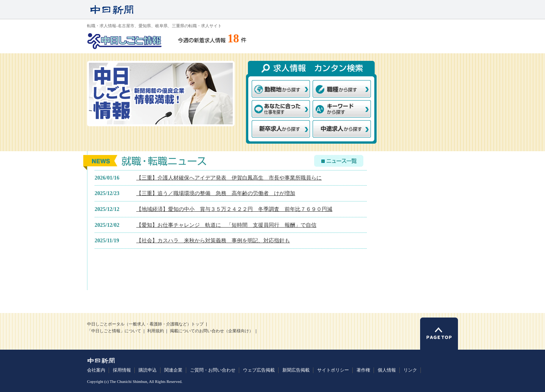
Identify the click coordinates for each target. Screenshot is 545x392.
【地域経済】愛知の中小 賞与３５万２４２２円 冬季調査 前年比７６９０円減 (234, 209)
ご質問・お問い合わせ (213, 370)
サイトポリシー (333, 370)
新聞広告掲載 (296, 370)
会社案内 (96, 370)
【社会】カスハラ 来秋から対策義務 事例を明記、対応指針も (213, 240)
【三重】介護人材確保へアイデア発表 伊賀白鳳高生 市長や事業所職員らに (229, 178)
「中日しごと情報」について (114, 331)
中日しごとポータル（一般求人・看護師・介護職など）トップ (145, 324)
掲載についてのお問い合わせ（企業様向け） (212, 331)
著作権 (363, 370)
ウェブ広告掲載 (259, 370)
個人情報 (387, 370)
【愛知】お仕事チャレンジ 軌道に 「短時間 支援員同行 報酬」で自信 (226, 225)
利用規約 (156, 331)
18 (233, 39)
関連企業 (173, 370)
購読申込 (148, 370)
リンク (410, 370)
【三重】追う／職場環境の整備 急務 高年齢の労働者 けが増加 (216, 193)
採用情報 (122, 370)
